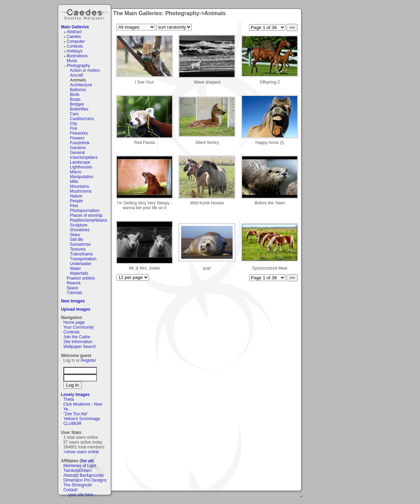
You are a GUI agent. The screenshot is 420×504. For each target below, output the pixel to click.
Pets (74, 206)
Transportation (83, 259)
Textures (78, 249)
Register (88, 360)
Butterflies (79, 109)
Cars (74, 114)
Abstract (74, 32)
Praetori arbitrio (81, 278)
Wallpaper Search (80, 347)
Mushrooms (81, 191)
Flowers (77, 138)
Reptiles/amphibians (89, 220)
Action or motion (85, 70)
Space (72, 288)
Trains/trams (81, 254)
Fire (74, 128)
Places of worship (86, 215)
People (76, 201)
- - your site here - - (81, 495)
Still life (77, 240)
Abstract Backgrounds (84, 475)
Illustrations (77, 56)
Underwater (81, 264)
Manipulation (82, 177)
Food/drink (80, 143)
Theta (69, 399)
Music (72, 61)
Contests (75, 46)
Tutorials (74, 293)
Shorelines (80, 230)
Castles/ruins (82, 119)
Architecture (81, 85)
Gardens (78, 148)
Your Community (79, 327)
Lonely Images (75, 395)
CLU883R (73, 424)
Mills (74, 182)
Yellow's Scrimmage (82, 419)
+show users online (81, 452)
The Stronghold (78, 485)
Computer (76, 41)
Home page (74, 322)
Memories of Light (80, 466)
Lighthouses (81, 167)
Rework (74, 283)
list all (87, 461)
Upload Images (76, 309)
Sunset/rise (80, 244)
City (74, 124)
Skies (75, 235)
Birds (75, 95)
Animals (78, 80)
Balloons (78, 90)
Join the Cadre (77, 337)
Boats (75, 99)
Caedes (85, 13)
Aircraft (77, 75)
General (77, 153)
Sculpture (79, 225)
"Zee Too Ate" (76, 414)
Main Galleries (75, 27)
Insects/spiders (84, 157)
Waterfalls (79, 273)
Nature (76, 196)
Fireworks (79, 133)
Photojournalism (85, 211)
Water (76, 269)
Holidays (74, 51)
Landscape (80, 162)
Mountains (79, 186)
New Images (73, 301)
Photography (78, 66)
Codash (71, 490)
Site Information (78, 342)
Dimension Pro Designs (85, 480)
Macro (76, 172)
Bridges (77, 104)
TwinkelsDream (78, 471)
